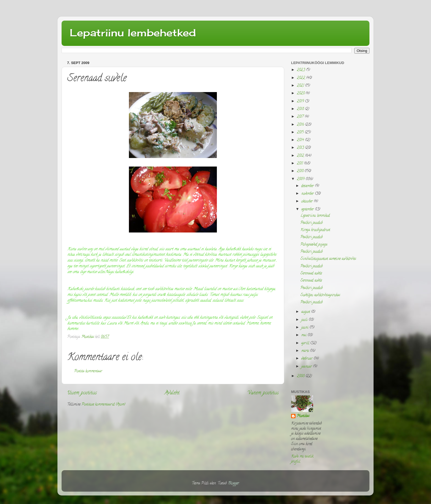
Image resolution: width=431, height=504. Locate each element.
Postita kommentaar (88, 371)
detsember (308, 186)
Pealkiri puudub (312, 223)
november (308, 194)
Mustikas (303, 416)
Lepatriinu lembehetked (133, 33)
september (308, 210)
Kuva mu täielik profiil (302, 459)
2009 (301, 179)
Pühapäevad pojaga (314, 245)
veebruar (307, 359)
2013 (301, 148)
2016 (301, 125)
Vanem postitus (263, 393)
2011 (300, 164)
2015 (301, 133)
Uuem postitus (82, 393)
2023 (302, 70)
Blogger (234, 484)
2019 (301, 102)
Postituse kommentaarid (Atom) (103, 405)
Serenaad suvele (311, 274)
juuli (305, 320)
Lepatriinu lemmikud (315, 216)
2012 (301, 156)
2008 (301, 376)
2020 (301, 94)
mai (304, 335)
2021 (301, 86)
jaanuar (307, 367)
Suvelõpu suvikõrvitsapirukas (320, 295)
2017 (301, 117)
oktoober (308, 202)
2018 (301, 109)
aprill (306, 343)
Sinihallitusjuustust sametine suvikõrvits (328, 259)
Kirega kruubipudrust (315, 230)
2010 (301, 171)
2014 (301, 140)
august (306, 312)
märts (306, 351)
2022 (302, 78)
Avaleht (172, 393)
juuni (305, 328)
